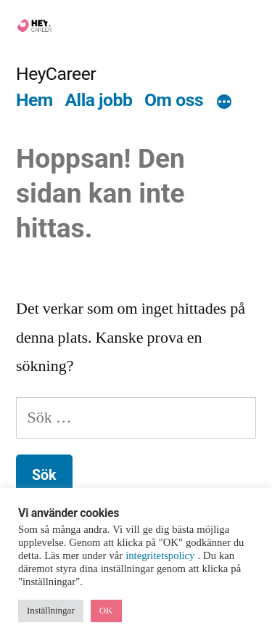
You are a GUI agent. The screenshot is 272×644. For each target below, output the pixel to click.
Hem (34, 100)
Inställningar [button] (51, 611)
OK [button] (106, 611)
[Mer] (224, 102)
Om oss (174, 100)
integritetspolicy (161, 556)
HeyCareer (56, 74)
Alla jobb (98, 100)
